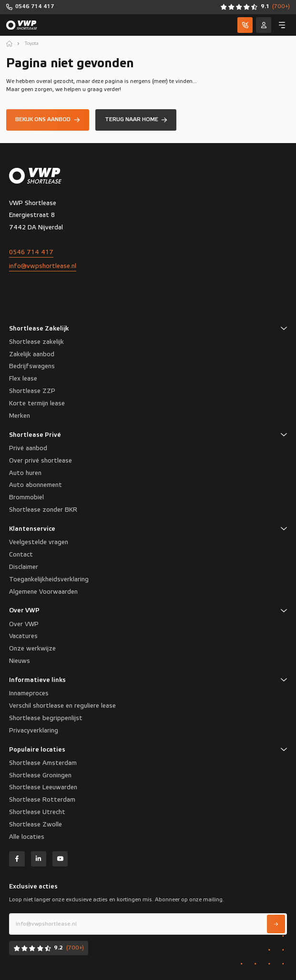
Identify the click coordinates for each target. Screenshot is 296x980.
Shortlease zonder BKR (43, 510)
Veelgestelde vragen (39, 542)
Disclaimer (24, 567)
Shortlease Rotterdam (42, 800)
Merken (20, 416)
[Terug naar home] (136, 120)
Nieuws (20, 661)
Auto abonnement (36, 485)
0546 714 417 (31, 252)
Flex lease (23, 379)
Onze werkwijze (32, 649)
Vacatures (23, 636)
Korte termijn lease (37, 403)
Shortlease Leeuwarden (43, 787)
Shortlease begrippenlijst (46, 718)
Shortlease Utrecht (37, 812)
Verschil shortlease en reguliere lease (62, 706)
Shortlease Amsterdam (43, 763)
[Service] (264, 25)
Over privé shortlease (41, 461)
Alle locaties (27, 837)
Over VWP (24, 624)
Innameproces (29, 693)
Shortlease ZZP (32, 391)
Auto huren (25, 473)
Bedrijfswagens (32, 366)
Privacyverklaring (34, 731)
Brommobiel (26, 497)
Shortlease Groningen (40, 775)
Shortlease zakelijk (36, 342)
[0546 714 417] (30, 7)
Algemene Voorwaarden (43, 592)
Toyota (32, 44)
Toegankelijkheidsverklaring (49, 579)
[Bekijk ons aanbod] (48, 120)
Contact (21, 555)
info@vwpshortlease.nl (43, 266)
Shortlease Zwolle (36, 825)
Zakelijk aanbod (32, 354)
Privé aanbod (28, 448)
